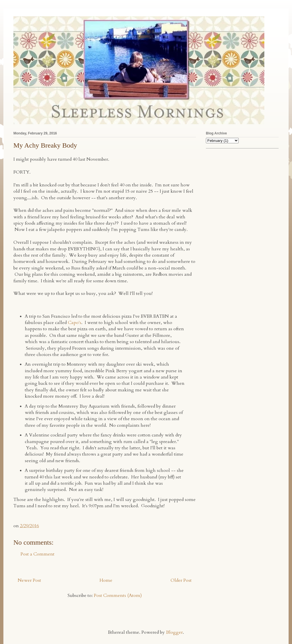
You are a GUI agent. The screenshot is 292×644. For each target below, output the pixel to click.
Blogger (174, 632)
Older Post (181, 580)
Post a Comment (37, 554)
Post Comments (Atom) (118, 595)
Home (106, 580)
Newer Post (29, 580)
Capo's (75, 323)
